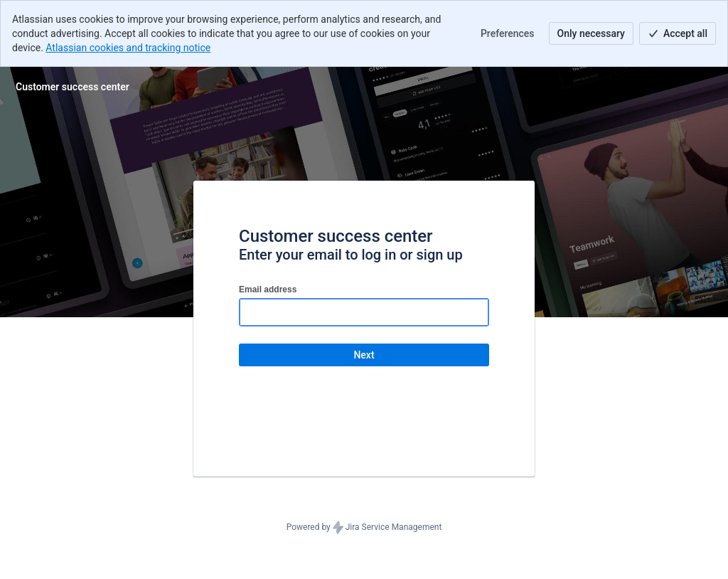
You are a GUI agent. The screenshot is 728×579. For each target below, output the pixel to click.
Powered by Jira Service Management (364, 528)
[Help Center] (73, 87)
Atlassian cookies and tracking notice (128, 48)
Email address (268, 289)
